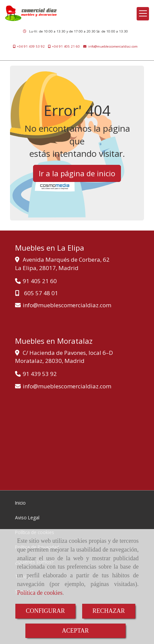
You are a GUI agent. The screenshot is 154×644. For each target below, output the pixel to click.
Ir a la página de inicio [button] (77, 173)
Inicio (20, 503)
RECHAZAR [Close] (109, 611)
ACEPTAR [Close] (75, 631)
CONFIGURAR (45, 611)
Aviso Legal (27, 518)
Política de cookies (40, 593)
